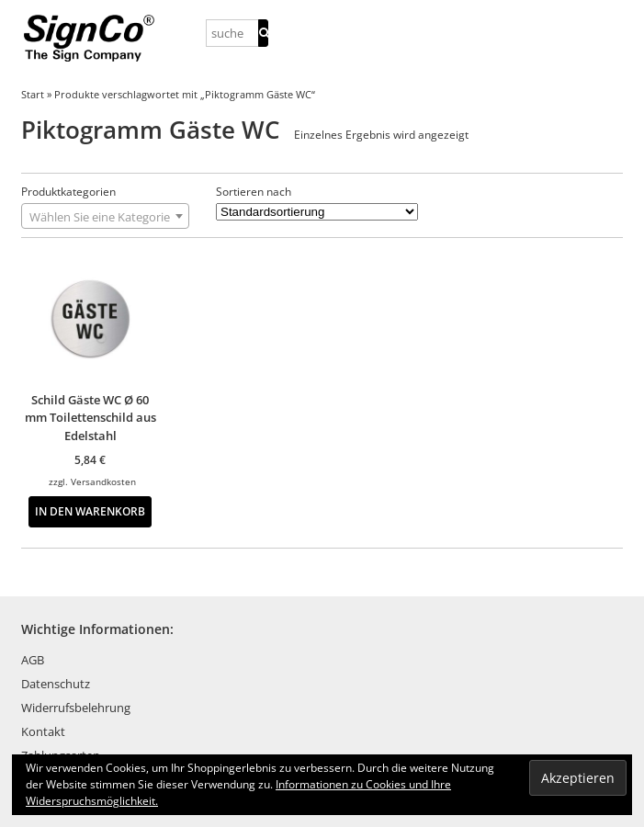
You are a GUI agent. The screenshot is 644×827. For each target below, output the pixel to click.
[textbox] (105, 217)
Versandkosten (103, 481)
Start (33, 94)
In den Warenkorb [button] (90, 511)
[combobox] (105, 216)
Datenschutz (56, 684)
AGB (33, 660)
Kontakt (43, 731)
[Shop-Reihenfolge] (317, 212)
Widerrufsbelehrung (76, 708)
